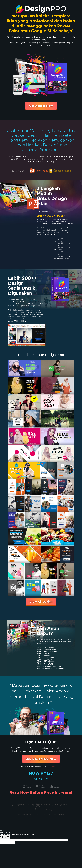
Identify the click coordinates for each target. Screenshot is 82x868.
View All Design (41, 602)
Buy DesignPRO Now (41, 759)
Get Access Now (41, 106)
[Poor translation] (7, 837)
